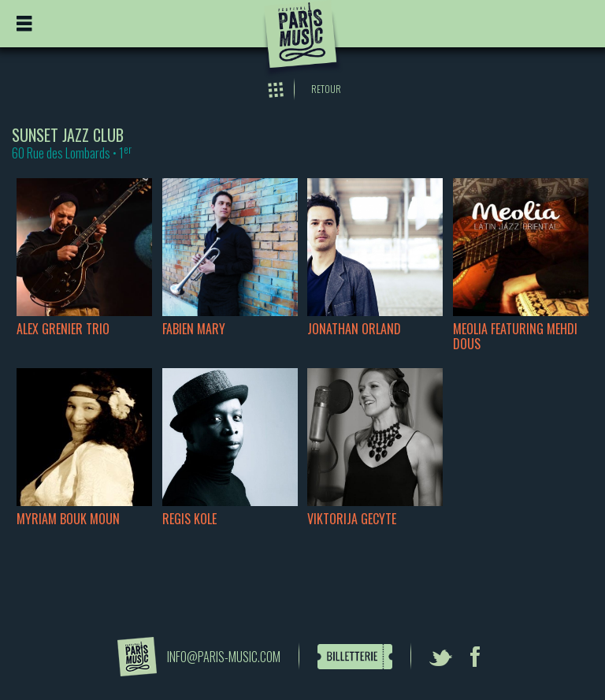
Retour (326, 89)
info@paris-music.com (224, 657)
